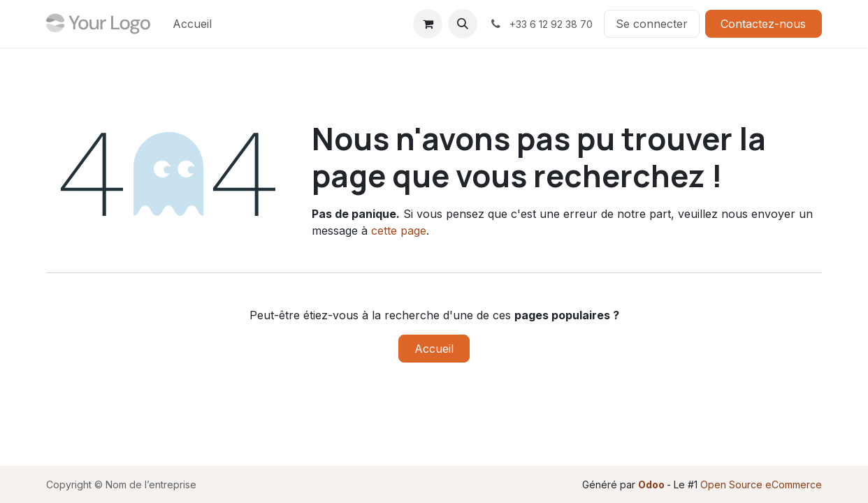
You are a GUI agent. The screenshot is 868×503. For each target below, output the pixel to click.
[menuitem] (192, 24)
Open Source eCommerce (761, 484)
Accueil (434, 349)
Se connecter (652, 24)
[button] (463, 24)
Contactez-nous (763, 24)
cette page (399, 231)
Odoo (652, 484)
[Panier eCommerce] (428, 24)
